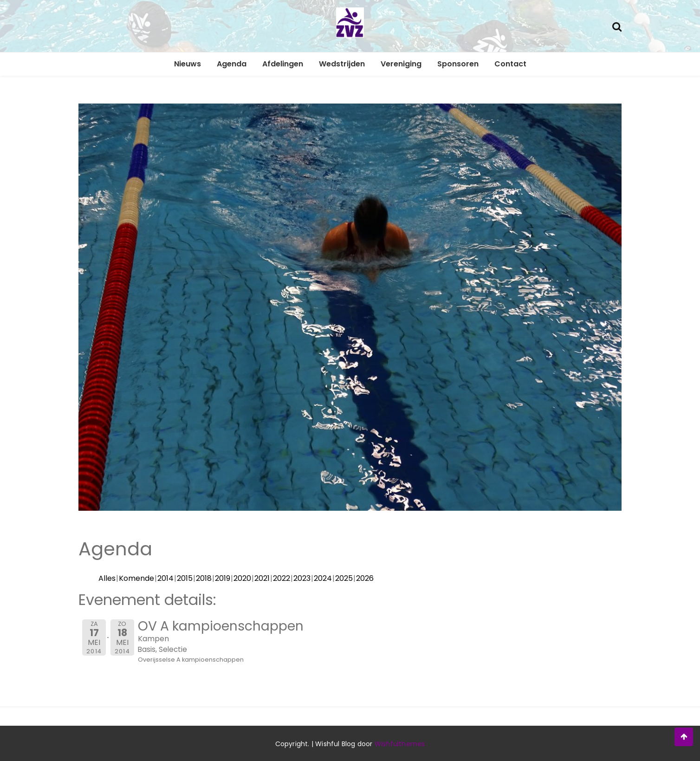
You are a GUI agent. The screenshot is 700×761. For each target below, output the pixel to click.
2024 (323, 578)
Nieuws (188, 64)
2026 (365, 578)
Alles (107, 578)
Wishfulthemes (400, 744)
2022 (282, 578)
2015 (185, 578)
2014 (165, 578)
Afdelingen (283, 64)
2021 (262, 578)
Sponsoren (458, 64)
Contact (510, 64)
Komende (136, 578)
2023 (302, 578)
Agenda (232, 64)
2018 (204, 578)
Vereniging (401, 64)
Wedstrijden (342, 64)
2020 (242, 578)
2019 (223, 578)
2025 (344, 578)
